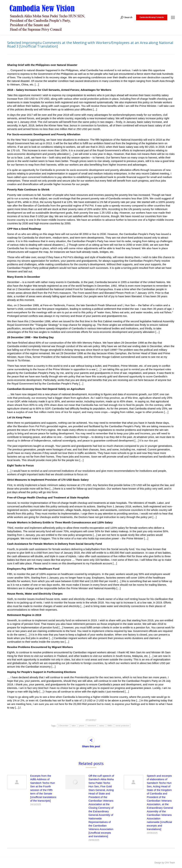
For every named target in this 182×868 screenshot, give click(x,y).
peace (82, 726)
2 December (63, 726)
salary (102, 726)
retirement (92, 726)
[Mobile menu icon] (173, 17)
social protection (122, 726)
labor (74, 726)
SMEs (110, 726)
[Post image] (17, 782)
